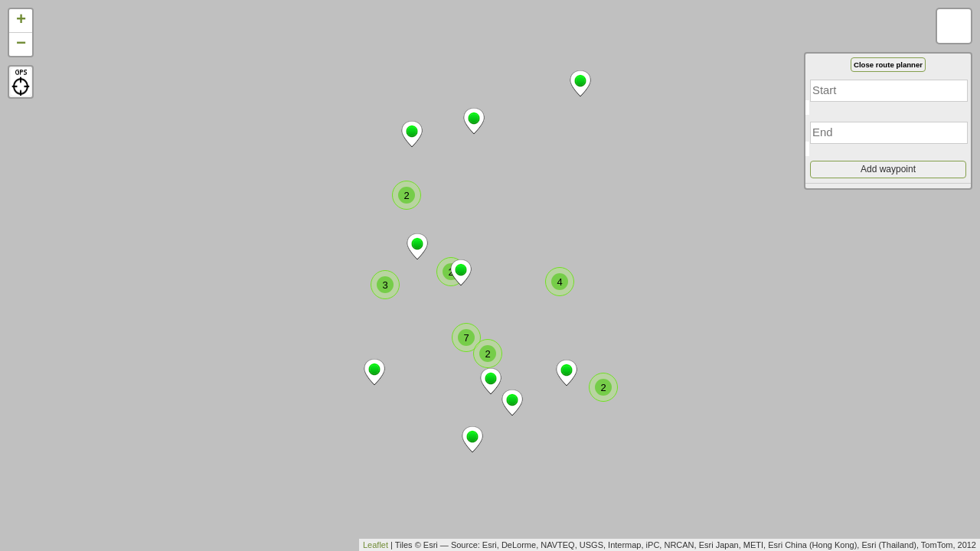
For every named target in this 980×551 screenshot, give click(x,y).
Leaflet (376, 545)
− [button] (21, 44)
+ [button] (21, 21)
